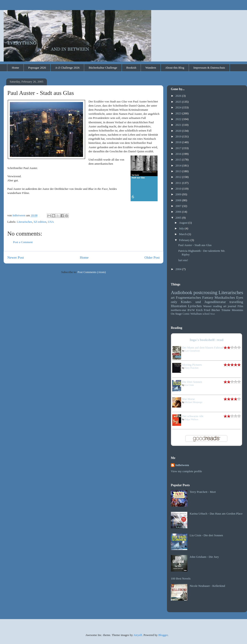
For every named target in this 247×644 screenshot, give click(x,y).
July (182, 228)
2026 (179, 96)
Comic (186, 314)
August (184, 223)
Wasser (207, 306)
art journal (230, 306)
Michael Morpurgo (194, 402)
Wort (213, 314)
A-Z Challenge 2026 (67, 68)
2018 (179, 142)
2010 (179, 189)
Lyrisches (195, 306)
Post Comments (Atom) (92, 272)
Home (16, 68)
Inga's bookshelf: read (207, 340)
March (183, 234)
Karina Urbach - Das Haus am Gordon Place (216, 514)
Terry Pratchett (192, 368)
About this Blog (175, 68)
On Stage (176, 314)
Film (240, 306)
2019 (179, 136)
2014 (179, 165)
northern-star (179, 310)
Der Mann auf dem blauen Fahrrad (203, 347)
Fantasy (208, 297)
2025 (179, 102)
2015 (179, 160)
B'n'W (191, 310)
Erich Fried (203, 310)
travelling (236, 302)
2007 (179, 206)
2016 (179, 154)
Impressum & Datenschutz (209, 68)
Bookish (131, 68)
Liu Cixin (189, 385)
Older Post (152, 257)
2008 (179, 200)
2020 (179, 131)
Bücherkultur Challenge (103, 68)
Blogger (163, 635)
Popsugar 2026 (37, 68)
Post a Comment (23, 242)
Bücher (216, 310)
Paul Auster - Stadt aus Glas (195, 245)
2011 (179, 183)
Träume (226, 310)
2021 (179, 125)
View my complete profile (186, 471)
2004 (179, 269)
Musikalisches (225, 297)
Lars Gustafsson (192, 351)
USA (51, 222)
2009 (179, 194)
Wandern (151, 68)
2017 (179, 148)
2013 (179, 171)
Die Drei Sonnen (192, 382)
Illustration (179, 306)
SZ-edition (40, 222)
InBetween (182, 465)
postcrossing (205, 292)
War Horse (188, 399)
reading (217, 306)
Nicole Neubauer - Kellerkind (207, 586)
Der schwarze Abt (193, 416)
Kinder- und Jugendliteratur (203, 302)
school (206, 314)
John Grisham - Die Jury (204, 557)
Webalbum (196, 314)
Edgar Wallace (192, 419)
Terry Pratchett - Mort (203, 492)
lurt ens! (183, 260)
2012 (179, 177)
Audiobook (182, 292)
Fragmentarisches (188, 297)
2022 (179, 119)
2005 (179, 218)
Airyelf (138, 635)
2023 (179, 113)
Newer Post (16, 257)
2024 (179, 107)
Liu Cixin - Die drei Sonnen (206, 535)
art (173, 297)
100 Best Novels (181, 578)
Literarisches (25, 222)
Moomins (237, 310)
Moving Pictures (192, 365)
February (185, 240)
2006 (179, 212)
